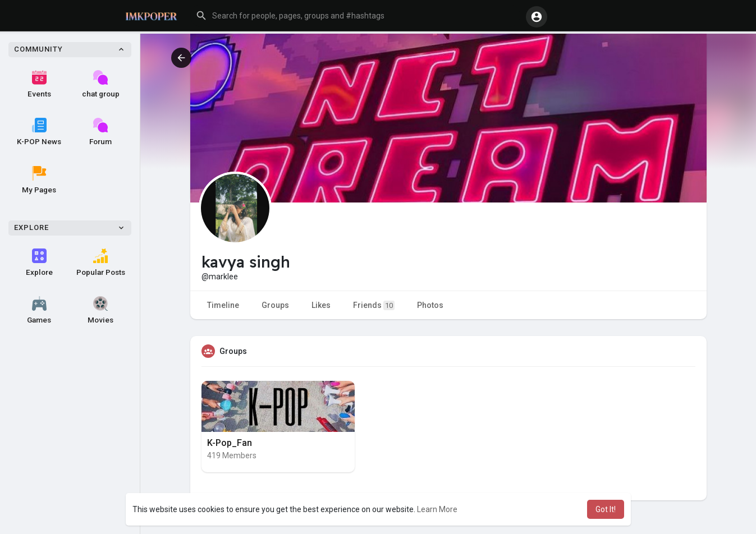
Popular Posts (101, 263)
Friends (374, 305)
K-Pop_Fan (230, 443)
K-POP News (39, 132)
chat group (101, 84)
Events (39, 84)
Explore (39, 263)
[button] (355, 16)
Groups (275, 305)
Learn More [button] (437, 509)
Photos (430, 305)
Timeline (223, 305)
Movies (100, 310)
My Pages (39, 180)
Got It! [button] (606, 509)
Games (39, 310)
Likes (321, 305)
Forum (100, 132)
